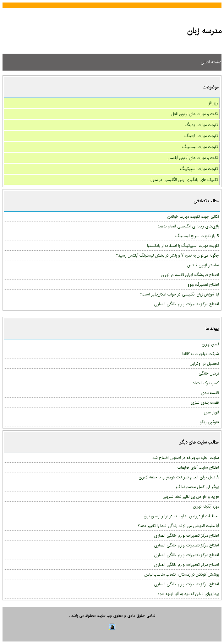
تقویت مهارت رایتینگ (201, 136)
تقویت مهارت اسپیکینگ (199, 169)
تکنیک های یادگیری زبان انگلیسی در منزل (184, 180)
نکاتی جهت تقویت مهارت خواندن (193, 216)
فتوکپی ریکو (209, 422)
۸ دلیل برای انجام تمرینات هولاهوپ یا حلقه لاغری (179, 477)
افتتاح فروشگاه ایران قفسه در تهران (190, 275)
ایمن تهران (210, 344)
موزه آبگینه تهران (206, 506)
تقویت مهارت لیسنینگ (200, 147)
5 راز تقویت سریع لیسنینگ (197, 236)
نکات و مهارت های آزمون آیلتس (193, 158)
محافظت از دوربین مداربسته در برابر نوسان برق (181, 516)
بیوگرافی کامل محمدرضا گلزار (196, 487)
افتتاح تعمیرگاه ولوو (203, 285)
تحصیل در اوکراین (204, 364)
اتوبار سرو (211, 412)
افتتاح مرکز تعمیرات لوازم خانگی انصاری (186, 304)
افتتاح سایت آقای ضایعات (198, 467)
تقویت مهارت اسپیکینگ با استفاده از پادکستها (183, 246)
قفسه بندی (210, 393)
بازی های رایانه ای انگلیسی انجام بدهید (188, 226)
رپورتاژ (213, 103)
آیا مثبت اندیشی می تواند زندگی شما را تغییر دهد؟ (178, 526)
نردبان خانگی (209, 373)
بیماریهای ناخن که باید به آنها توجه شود (188, 594)
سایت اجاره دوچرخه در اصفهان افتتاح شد (186, 458)
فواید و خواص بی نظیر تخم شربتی (191, 497)
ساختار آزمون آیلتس (203, 265)
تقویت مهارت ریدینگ (201, 125)
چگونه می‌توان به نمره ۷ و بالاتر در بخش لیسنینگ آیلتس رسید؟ (167, 255)
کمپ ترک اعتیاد (206, 383)
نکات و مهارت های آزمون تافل (194, 114)
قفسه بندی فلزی (205, 402)
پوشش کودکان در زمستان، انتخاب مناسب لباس (182, 574)
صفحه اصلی (211, 62)
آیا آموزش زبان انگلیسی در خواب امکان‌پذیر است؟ (179, 294)
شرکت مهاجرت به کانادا (201, 354)
